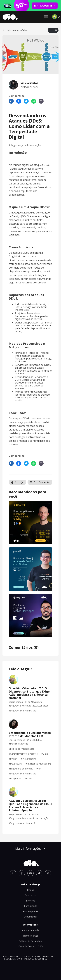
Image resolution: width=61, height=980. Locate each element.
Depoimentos (31, 917)
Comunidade (30, 906)
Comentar (45, 482)
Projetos (30, 901)
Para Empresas (30, 911)
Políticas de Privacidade (30, 941)
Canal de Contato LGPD (31, 946)
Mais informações (30, 849)
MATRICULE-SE (45, 6)
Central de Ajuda (31, 930)
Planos (30, 890)
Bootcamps (30, 895)
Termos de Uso (31, 936)
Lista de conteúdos (15, 30)
